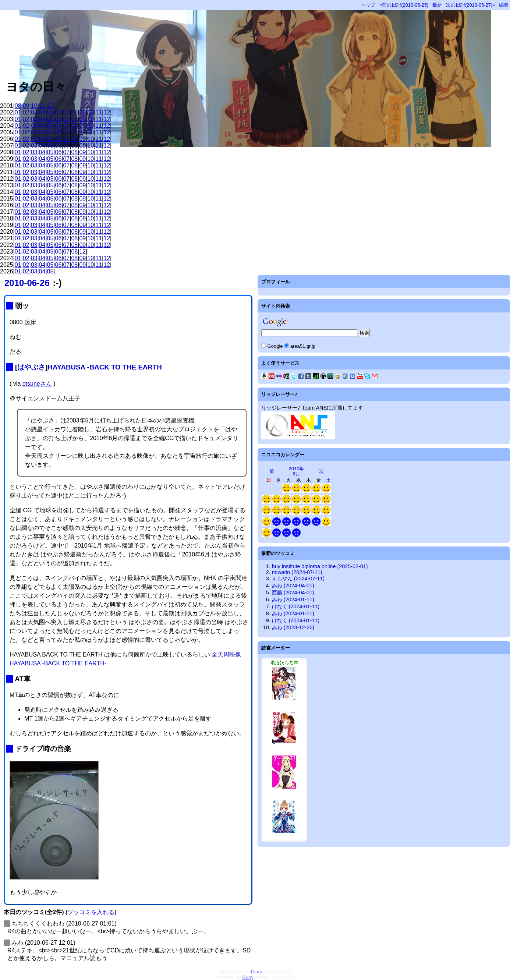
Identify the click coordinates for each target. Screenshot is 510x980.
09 (26, 106)
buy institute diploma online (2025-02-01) (320, 566)
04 (42, 112)
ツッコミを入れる (91, 912)
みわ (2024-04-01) (293, 585)
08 (18, 106)
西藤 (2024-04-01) (293, 592)
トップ (368, 5)
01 (18, 112)
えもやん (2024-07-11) (298, 579)
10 (34, 106)
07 (66, 112)
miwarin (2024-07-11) (297, 572)
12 (50, 106)
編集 (504, 5)
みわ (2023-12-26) (293, 627)
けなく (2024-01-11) (296, 606)
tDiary (256, 972)
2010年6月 (297, 471)
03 (34, 112)
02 (26, 112)
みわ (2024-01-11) (293, 599)
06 (59, 112)
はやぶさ (31, 367)
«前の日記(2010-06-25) (404, 5)
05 (50, 112)
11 (42, 106)
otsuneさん (37, 384)
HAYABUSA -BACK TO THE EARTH (105, 367)
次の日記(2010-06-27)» (470, 5)
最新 (437, 5)
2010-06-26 (27, 283)
